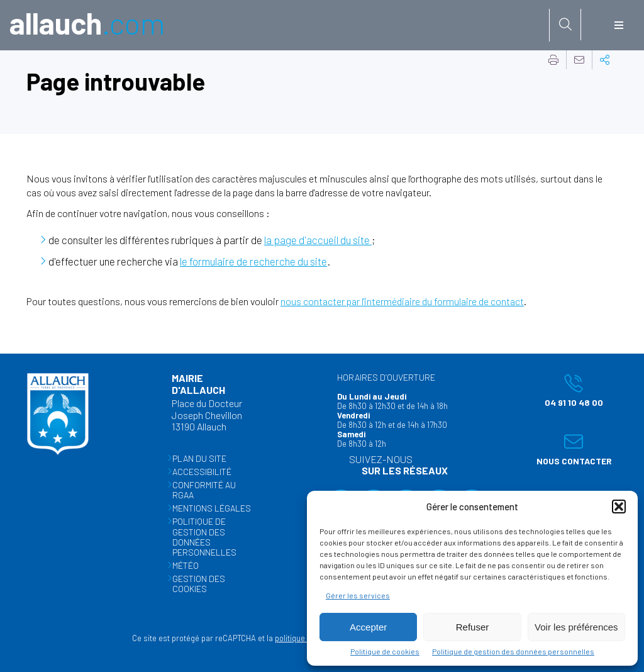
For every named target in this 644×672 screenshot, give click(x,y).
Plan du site (199, 458)
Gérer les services (358, 595)
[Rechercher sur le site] (565, 25)
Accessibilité (202, 472)
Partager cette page (605, 60)
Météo (186, 565)
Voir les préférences (576, 627)
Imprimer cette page (553, 60)
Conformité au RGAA (204, 490)
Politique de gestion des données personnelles (513, 651)
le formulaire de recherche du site (253, 261)
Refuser (473, 627)
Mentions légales (212, 509)
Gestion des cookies (199, 584)
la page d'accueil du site (318, 240)
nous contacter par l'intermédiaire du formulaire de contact (402, 301)
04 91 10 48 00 (566, 389)
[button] (619, 507)
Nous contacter (570, 449)
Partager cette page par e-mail (579, 60)
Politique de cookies (385, 651)
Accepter (368, 627)
